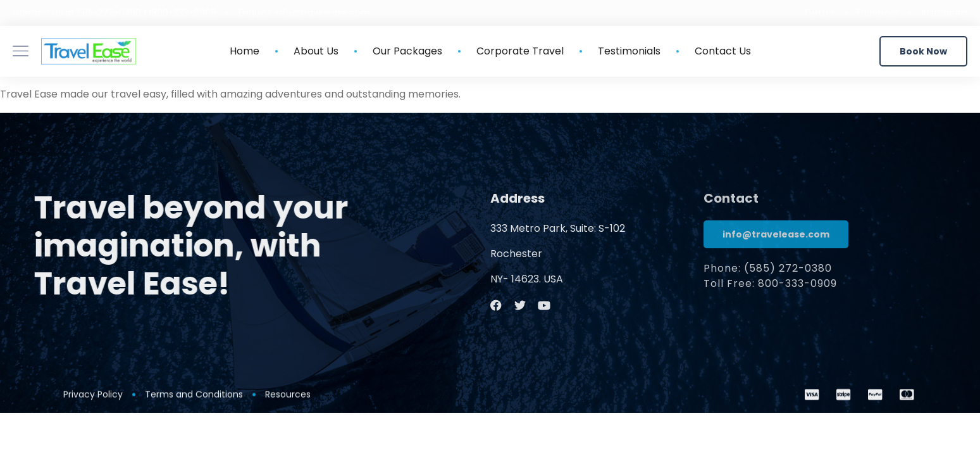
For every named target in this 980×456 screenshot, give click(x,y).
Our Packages (407, 51)
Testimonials (629, 51)
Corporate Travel (520, 51)
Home (245, 51)
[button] (923, 51)
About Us (316, 51)
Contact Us (723, 51)
